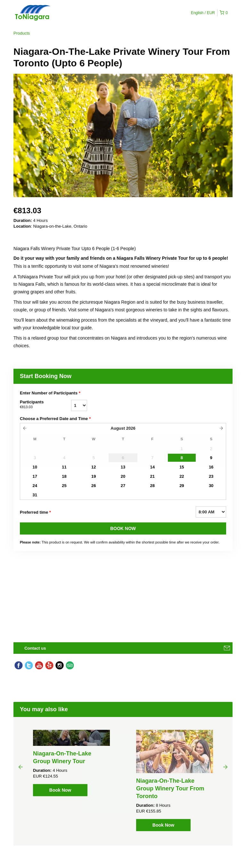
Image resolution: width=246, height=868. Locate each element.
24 (35, 486)
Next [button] (225, 767)
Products (22, 33)
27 (123, 486)
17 (35, 476)
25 (64, 486)
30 (211, 486)
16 (211, 467)
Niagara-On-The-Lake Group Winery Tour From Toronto (170, 788)
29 (182, 486)
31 (35, 495)
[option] (71, 763)
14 (152, 467)
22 (182, 476)
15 (182, 467)
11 (64, 467)
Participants (45, 405)
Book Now (60, 790)
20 (123, 476)
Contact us (35, 648)
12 (94, 467)
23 (211, 476)
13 (123, 467)
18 (64, 476)
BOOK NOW (123, 528)
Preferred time (35, 512)
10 (35, 467)
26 (94, 486)
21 (152, 476)
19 (94, 476)
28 (152, 486)
